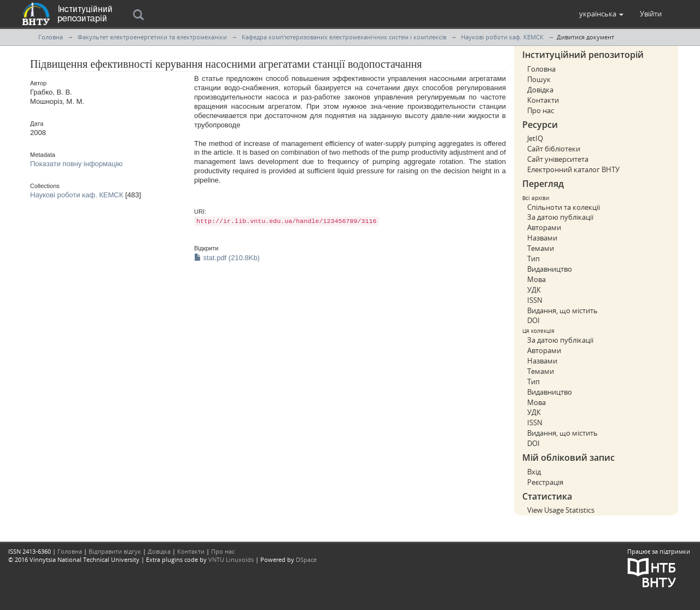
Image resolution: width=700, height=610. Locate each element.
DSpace (306, 559)
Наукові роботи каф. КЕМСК (502, 37)
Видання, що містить (562, 310)
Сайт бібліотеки (554, 149)
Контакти (543, 100)
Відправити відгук (115, 551)
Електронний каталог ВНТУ (573, 169)
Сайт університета (558, 159)
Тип (533, 259)
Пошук (539, 79)
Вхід (534, 472)
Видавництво (550, 269)
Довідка (540, 90)
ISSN (535, 300)
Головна (51, 37)
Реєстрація (545, 482)
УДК (534, 290)
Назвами (542, 238)
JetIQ (535, 138)
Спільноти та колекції (564, 207)
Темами (541, 248)
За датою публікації (560, 217)
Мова (536, 279)
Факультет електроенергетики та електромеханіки (152, 37)
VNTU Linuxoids (231, 559)
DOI (533, 320)
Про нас (541, 110)
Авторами (544, 227)
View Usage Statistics (561, 510)
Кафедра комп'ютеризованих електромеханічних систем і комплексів (344, 37)
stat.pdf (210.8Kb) (227, 258)
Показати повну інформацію (76, 164)
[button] (601, 14)
